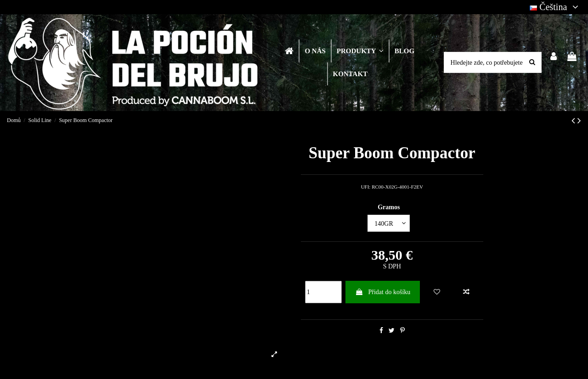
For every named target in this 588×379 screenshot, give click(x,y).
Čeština (555, 7)
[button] (360, 51)
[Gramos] (389, 223)
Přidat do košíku (383, 292)
